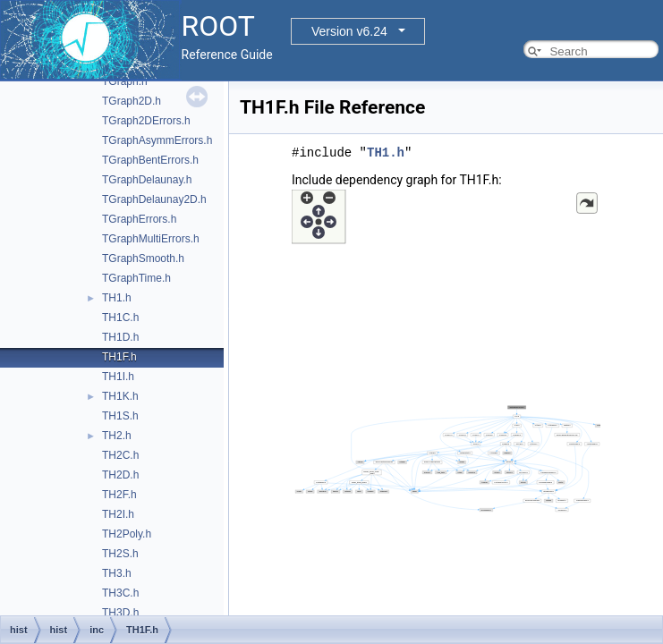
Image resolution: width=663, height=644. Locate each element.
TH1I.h (118, 377)
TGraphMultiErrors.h (151, 239)
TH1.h (117, 298)
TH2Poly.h (127, 534)
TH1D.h (120, 337)
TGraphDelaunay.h (147, 180)
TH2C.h (120, 455)
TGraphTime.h (136, 278)
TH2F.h (119, 495)
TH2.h (117, 436)
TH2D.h (120, 475)
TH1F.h (119, 357)
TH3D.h (120, 613)
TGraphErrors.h (139, 219)
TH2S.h (120, 554)
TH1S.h (120, 416)
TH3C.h (120, 593)
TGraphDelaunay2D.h (154, 199)
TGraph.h (125, 81)
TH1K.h (120, 396)
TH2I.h (118, 514)
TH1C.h (120, 318)
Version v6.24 (349, 31)
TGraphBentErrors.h (150, 160)
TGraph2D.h (132, 101)
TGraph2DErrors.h (146, 121)
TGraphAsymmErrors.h (157, 140)
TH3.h (117, 573)
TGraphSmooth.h (143, 258)
